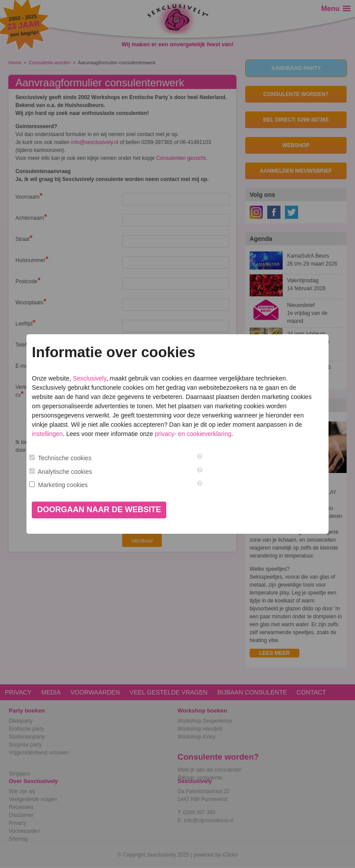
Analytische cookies (65, 472)
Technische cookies (65, 458)
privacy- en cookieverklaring (193, 434)
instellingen (47, 434)
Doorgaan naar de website (99, 510)
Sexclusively (90, 378)
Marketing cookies (63, 485)
